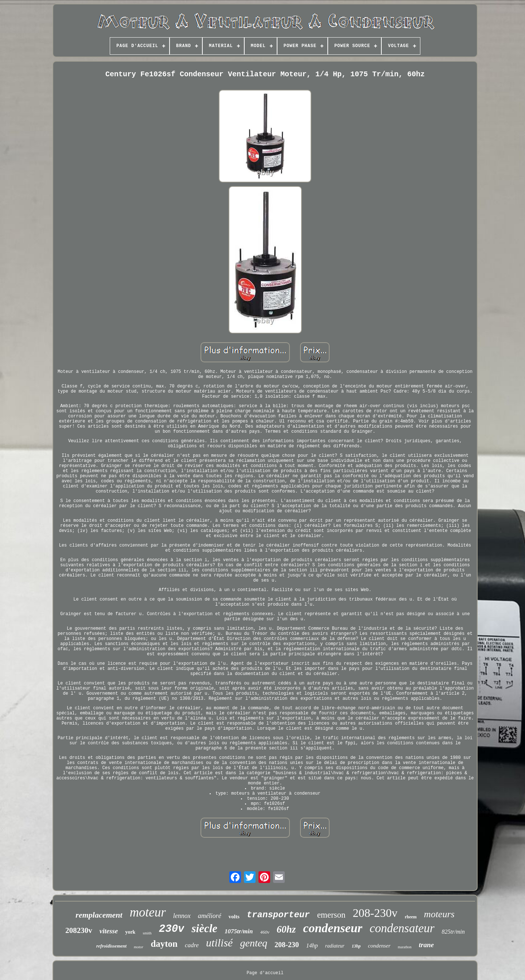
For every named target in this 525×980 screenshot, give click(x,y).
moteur (148, 912)
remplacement (99, 915)
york (130, 932)
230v (172, 929)
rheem (411, 917)
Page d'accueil (265, 973)
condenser (379, 946)
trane (426, 945)
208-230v (375, 913)
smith (147, 933)
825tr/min (453, 932)
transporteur (278, 915)
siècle (204, 928)
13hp (356, 946)
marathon (405, 947)
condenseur (332, 928)
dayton (164, 944)
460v (265, 932)
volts (234, 917)
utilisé (219, 943)
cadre (192, 945)
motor (139, 947)
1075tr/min (239, 931)
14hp (312, 946)
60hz (286, 929)
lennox (182, 916)
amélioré (210, 916)
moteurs (439, 914)
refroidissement (111, 946)
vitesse (109, 931)
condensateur (402, 928)
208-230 (287, 945)
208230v (79, 930)
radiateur (335, 946)
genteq (254, 943)
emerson (331, 915)
